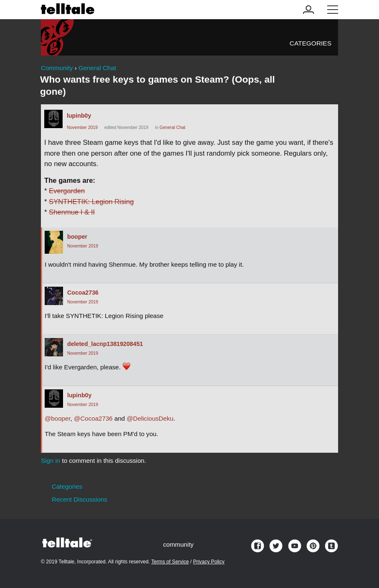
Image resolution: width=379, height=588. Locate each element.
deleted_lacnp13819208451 (105, 344)
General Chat (172, 127)
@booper (58, 418)
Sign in (51, 461)
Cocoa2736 (83, 293)
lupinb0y (79, 116)
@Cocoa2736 (93, 418)
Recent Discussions (80, 499)
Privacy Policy (209, 562)
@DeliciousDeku (150, 418)
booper (77, 237)
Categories (311, 43)
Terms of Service (170, 562)
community (178, 544)
